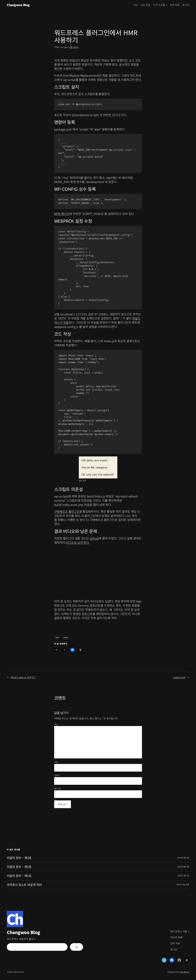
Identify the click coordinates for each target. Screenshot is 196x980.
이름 (57, 762)
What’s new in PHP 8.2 (23, 677)
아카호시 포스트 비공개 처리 (24, 885)
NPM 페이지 (62, 214)
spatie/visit (179, 677)
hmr (58, 637)
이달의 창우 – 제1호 (19, 876)
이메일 (58, 775)
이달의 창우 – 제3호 (19, 858)
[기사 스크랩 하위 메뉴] (167, 5)
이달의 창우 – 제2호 (19, 867)
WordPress (185, 972)
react (66, 637)
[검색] (76, 947)
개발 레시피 (74, 47)
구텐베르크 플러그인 (67, 511)
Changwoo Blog (18, 5)
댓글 (57, 725)
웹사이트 (58, 789)
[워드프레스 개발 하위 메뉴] (188, 931)
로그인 (186, 5)
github (94, 538)
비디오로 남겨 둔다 (77, 542)
